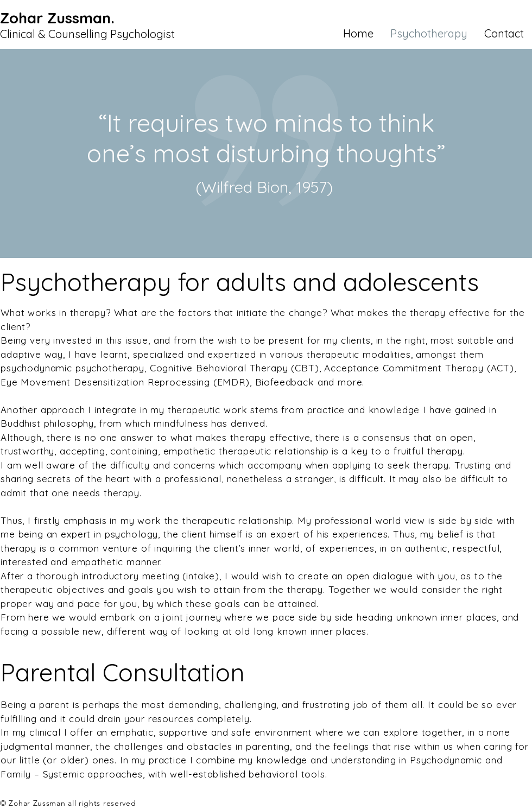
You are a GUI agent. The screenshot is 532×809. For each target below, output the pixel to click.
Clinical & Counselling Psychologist (87, 34)
